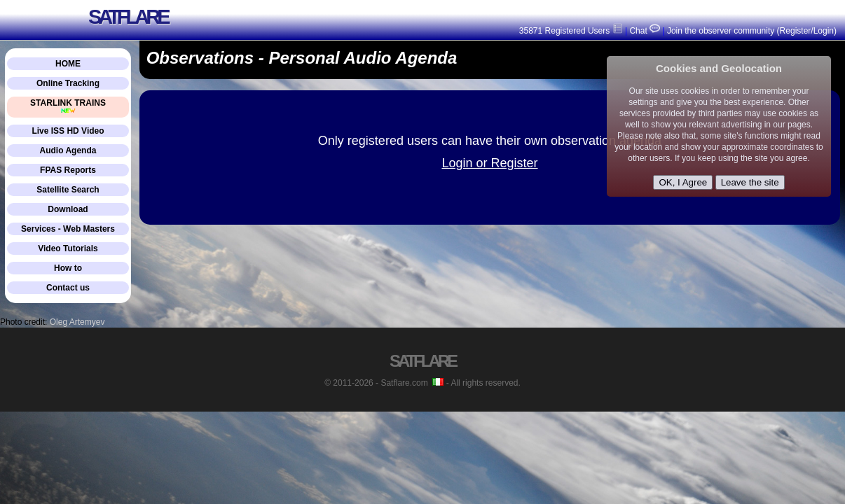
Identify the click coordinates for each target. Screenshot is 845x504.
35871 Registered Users (571, 31)
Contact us (68, 288)
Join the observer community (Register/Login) (752, 31)
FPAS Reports (68, 170)
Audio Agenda (68, 150)
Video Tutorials (68, 248)
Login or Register (489, 163)
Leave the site (750, 182)
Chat (644, 31)
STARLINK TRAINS (68, 106)
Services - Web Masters (68, 229)
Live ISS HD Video (68, 131)
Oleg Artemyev (77, 322)
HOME (68, 64)
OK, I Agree (683, 182)
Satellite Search (68, 190)
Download (68, 209)
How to (68, 268)
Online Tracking (68, 83)
